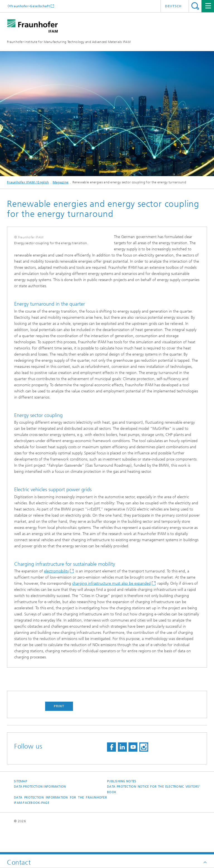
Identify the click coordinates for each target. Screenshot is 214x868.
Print (59, 731)
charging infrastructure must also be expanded (111, 608)
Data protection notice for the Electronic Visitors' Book (154, 814)
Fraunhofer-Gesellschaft (30, 6)
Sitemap (20, 806)
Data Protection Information (40, 811)
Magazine (61, 182)
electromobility (56, 596)
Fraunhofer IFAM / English (28, 182)
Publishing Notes (122, 806)
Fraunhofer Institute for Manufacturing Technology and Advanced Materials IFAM (69, 42)
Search (195, 6)
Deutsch (173, 6)
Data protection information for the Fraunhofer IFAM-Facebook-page (60, 825)
